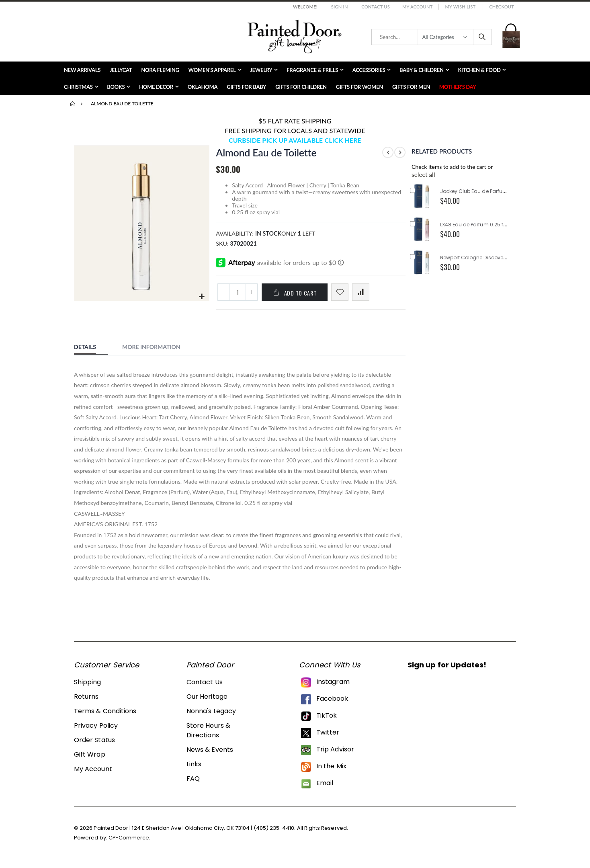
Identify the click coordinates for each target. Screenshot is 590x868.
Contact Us (376, 7)
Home (73, 104)
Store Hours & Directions (208, 735)
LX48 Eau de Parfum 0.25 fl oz (476, 225)
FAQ (193, 783)
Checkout (502, 7)
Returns (86, 701)
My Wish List (460, 7)
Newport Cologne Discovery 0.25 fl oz (485, 258)
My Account (418, 7)
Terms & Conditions (105, 716)
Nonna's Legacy (211, 716)
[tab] (91, 350)
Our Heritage (207, 701)
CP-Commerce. (130, 842)
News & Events (210, 754)
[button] (201, 296)
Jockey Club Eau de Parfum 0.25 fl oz (485, 191)
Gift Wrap (90, 759)
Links (194, 769)
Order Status (94, 745)
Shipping (88, 687)
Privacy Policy (96, 730)
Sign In (340, 7)
